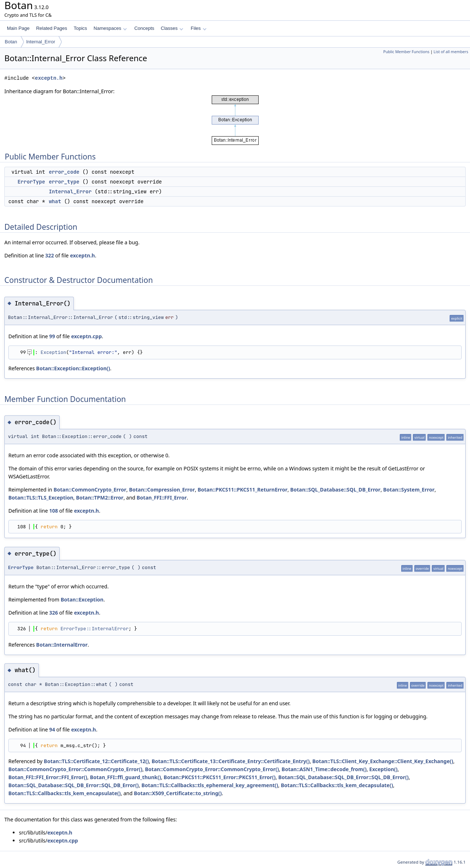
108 (53, 511)
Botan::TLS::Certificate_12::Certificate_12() (96, 761)
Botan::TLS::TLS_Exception (41, 498)
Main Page (18, 28)
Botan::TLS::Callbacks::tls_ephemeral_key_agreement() (210, 785)
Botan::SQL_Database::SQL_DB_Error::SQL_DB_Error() (343, 777)
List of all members (451, 52)
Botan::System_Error (409, 490)
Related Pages (51, 28)
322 (49, 255)
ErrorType (31, 182)
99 (52, 336)
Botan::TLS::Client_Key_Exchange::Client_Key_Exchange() (383, 761)
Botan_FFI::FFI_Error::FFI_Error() (48, 777)
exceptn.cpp (86, 336)
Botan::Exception (82, 599)
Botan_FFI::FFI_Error (162, 498)
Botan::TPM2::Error (100, 498)
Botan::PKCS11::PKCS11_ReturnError (242, 490)
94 (52, 729)
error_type (64, 182)
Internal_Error (41, 42)
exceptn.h (49, 78)
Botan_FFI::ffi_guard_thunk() (125, 777)
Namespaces (110, 28)
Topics (80, 28)
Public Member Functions (406, 52)
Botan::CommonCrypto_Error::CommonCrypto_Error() (75, 769)
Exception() (383, 769)
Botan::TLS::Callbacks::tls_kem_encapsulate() (65, 793)
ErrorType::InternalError (94, 629)
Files (198, 28)
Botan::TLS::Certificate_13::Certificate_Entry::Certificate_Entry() (231, 761)
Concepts (144, 28)
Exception (53, 352)
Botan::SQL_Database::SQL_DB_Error (335, 490)
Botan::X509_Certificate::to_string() (178, 793)
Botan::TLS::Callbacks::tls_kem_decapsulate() (337, 785)
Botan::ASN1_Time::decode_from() (324, 769)
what (55, 201)
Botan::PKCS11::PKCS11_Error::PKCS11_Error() (220, 777)
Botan (11, 42)
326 (53, 613)
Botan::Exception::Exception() (73, 368)
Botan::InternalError (62, 645)
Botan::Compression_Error (162, 490)
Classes (172, 28)
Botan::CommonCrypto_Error (90, 490)
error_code (64, 172)
